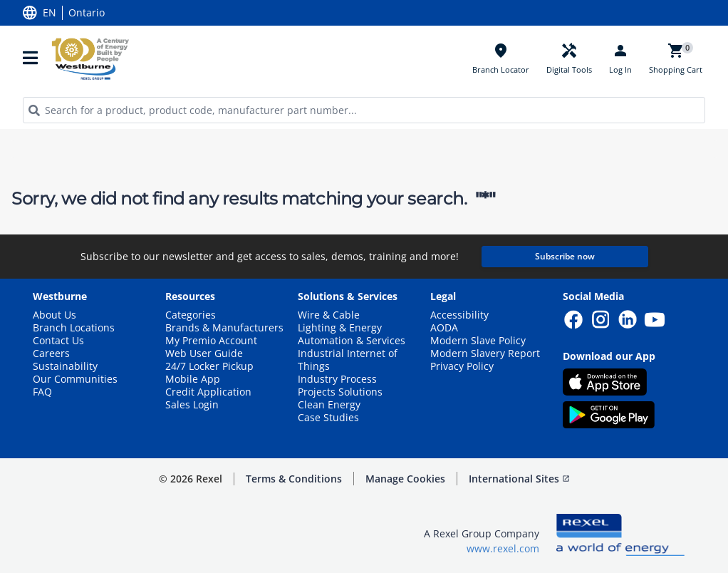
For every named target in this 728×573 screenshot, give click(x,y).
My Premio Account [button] (211, 341)
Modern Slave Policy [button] (478, 341)
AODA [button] (444, 328)
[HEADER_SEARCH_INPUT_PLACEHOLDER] (364, 110)
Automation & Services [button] (352, 341)
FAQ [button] (42, 392)
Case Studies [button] (328, 418)
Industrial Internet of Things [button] (348, 360)
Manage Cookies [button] (405, 479)
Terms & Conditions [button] (294, 479)
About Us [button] (54, 315)
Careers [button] (51, 353)
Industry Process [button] (337, 379)
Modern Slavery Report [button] (485, 353)
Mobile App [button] (193, 379)
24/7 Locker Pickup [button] (209, 366)
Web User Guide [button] (204, 353)
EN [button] (50, 13)
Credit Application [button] (208, 392)
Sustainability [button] (65, 366)
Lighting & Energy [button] (340, 328)
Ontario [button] (87, 13)
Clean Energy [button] (329, 405)
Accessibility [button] (459, 315)
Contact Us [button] (58, 341)
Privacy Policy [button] (462, 366)
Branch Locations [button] (74, 328)
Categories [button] (191, 315)
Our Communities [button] (75, 379)
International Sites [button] (519, 479)
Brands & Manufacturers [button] (224, 328)
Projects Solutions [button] (340, 392)
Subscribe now (565, 256)
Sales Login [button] (192, 405)
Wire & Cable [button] (329, 315)
